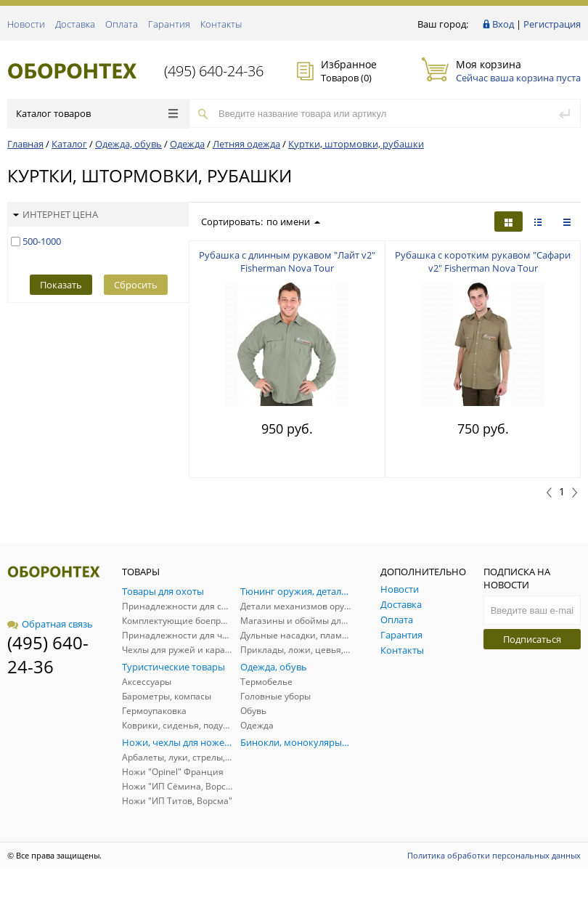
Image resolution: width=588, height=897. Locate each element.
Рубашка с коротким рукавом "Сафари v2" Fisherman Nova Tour (483, 261)
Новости (26, 24)
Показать (61, 285)
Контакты (221, 24)
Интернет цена (56, 214)
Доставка (75, 24)
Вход (503, 24)
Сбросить (136, 285)
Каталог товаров (97, 113)
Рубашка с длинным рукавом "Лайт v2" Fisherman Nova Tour (287, 261)
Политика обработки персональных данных (494, 855)
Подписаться (532, 639)
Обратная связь (50, 624)
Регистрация (552, 24)
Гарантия (169, 24)
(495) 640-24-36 (214, 71)
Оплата (122, 24)
